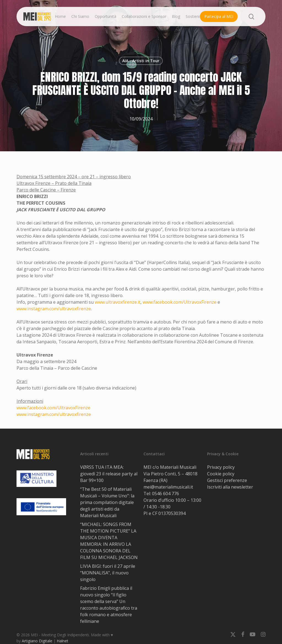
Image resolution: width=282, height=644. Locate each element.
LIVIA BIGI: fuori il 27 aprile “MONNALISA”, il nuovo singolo (108, 573)
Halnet (63, 641)
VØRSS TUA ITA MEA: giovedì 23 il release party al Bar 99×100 (109, 474)
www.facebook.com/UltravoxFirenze (180, 302)
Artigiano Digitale (37, 641)
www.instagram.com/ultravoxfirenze (54, 309)
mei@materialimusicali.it (168, 487)
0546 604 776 (166, 494)
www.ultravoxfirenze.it (118, 302)
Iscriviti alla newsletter (230, 487)
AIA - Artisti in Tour (141, 61)
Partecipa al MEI (219, 16)
